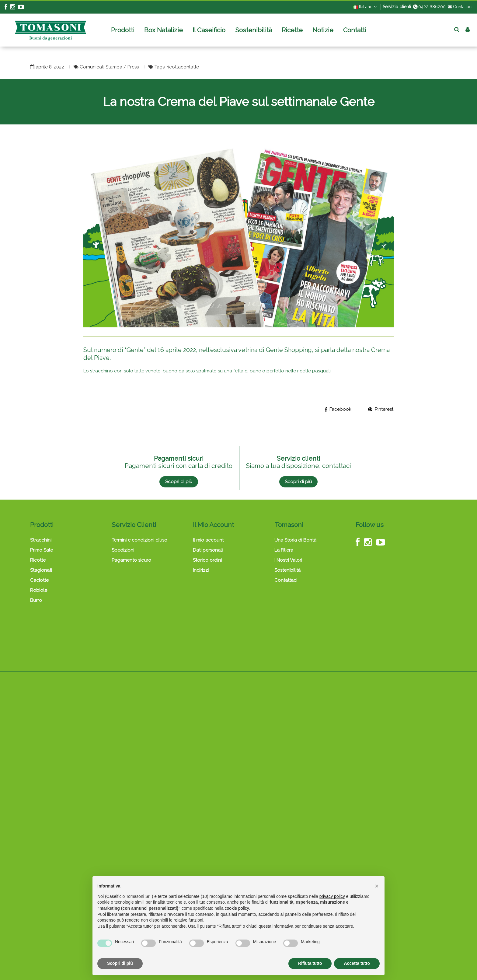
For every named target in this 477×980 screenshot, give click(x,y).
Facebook (338, 409)
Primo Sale (42, 550)
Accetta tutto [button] (357, 963)
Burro (36, 600)
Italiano (365, 7)
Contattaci (460, 7)
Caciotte (39, 580)
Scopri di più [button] (120, 963)
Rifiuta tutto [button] (310, 963)
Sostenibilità (287, 570)
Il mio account (208, 540)
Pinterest (381, 409)
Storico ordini (207, 560)
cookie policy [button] (237, 908)
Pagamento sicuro (131, 560)
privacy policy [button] (332, 896)
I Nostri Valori (288, 560)
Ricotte (38, 560)
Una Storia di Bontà (295, 540)
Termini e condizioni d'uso (139, 540)
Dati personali (208, 550)
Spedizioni (123, 550)
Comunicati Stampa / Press (110, 67)
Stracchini (41, 540)
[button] (377, 886)
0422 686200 (429, 7)
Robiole (39, 590)
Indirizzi (201, 570)
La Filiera (284, 550)
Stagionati (41, 570)
